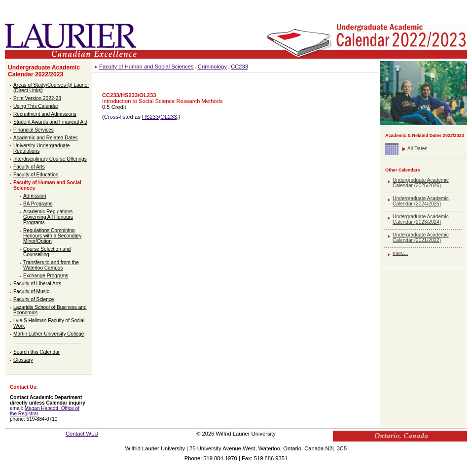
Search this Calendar (36, 352)
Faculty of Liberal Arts (37, 284)
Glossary (23, 360)
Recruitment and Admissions (45, 114)
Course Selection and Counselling (47, 252)
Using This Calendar (36, 106)
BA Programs (38, 204)
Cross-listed (119, 117)
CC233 (239, 67)
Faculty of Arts (29, 167)
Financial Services (34, 130)
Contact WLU (82, 434)
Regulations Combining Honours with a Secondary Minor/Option (52, 236)
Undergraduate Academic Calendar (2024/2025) (421, 201)
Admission (35, 196)
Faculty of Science (34, 299)
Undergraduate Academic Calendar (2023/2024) (421, 219)
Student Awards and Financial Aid (50, 122)
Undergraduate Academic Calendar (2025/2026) (421, 183)
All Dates (417, 149)
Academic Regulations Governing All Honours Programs (48, 217)
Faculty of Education (36, 175)
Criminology (212, 67)
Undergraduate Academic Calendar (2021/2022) (421, 238)
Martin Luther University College (49, 334)
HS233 (150, 117)
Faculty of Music (31, 291)
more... (400, 253)
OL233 (169, 117)
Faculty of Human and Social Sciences (146, 67)
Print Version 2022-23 (37, 98)
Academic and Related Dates (46, 138)
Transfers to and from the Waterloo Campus (51, 265)
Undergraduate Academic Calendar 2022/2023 (44, 71)
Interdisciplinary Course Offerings (50, 159)
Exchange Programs (46, 276)
